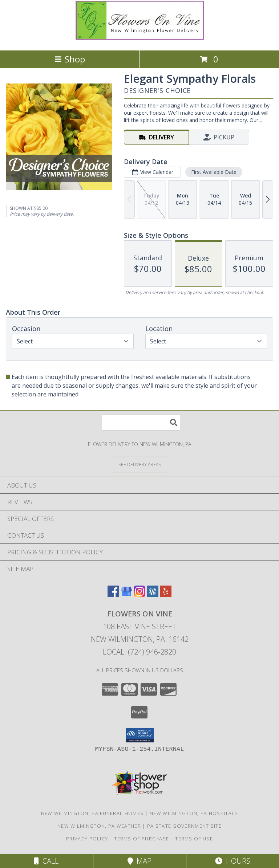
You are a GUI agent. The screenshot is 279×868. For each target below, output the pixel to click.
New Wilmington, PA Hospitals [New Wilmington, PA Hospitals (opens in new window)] (194, 813)
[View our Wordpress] (153, 595)
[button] (140, 735)
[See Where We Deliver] (139, 464)
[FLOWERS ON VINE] (140, 40)
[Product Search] (141, 422)
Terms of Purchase (141, 839)
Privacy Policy (87, 839)
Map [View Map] (139, 861)
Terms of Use (194, 839)
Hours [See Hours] (233, 861)
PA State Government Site (184, 826)
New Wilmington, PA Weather (99, 826)
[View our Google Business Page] (126, 595)
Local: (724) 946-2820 (139, 652)
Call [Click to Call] (46, 861)
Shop (70, 59)
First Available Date (214, 172)
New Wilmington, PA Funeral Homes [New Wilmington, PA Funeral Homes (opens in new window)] (92, 813)
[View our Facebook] (113, 595)
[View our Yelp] (166, 595)
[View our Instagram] (139, 595)
